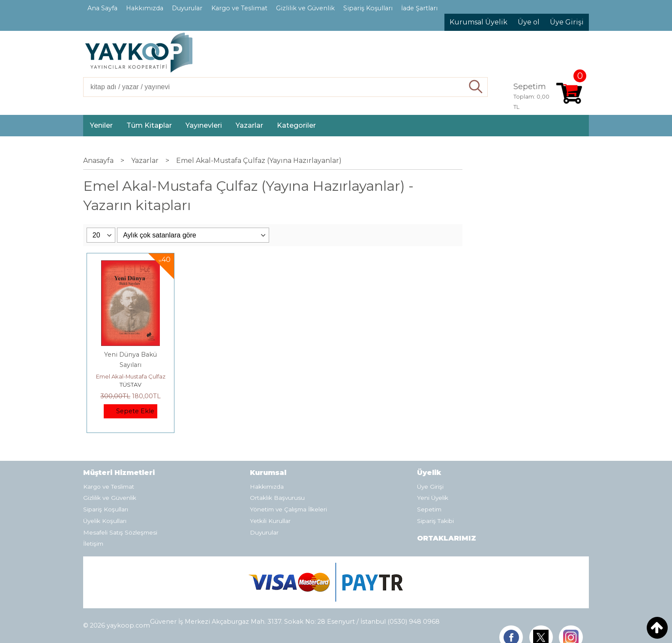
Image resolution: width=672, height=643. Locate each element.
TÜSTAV (130, 385)
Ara (476, 87)
